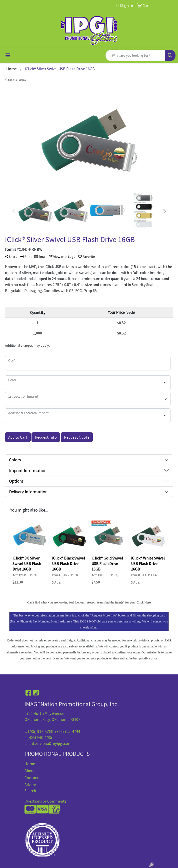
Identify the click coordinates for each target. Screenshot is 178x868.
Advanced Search (32, 788)
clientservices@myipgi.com (48, 743)
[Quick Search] (135, 55)
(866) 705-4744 (67, 731)
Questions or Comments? (46, 801)
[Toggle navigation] (8, 55)
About (30, 771)
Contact (31, 778)
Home (30, 764)
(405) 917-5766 (40, 731)
